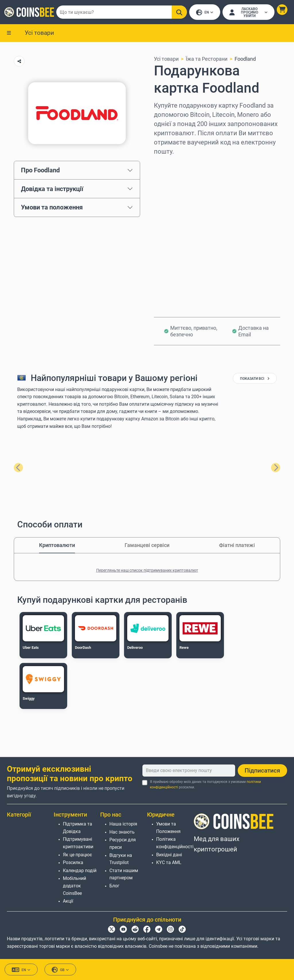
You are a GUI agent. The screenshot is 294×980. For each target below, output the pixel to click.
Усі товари (39, 33)
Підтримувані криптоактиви (78, 843)
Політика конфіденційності (175, 843)
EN (205, 13)
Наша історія (123, 824)
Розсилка (73, 863)
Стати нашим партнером (124, 874)
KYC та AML (169, 863)
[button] (282, 10)
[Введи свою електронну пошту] (189, 771)
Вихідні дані (169, 855)
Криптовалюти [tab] (57, 546)
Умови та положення (52, 208)
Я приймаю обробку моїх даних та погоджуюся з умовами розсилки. (205, 784)
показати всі (255, 379)
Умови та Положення (168, 828)
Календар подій (80, 871)
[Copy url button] (19, 62)
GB (60, 970)
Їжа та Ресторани (207, 59)
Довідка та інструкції (52, 189)
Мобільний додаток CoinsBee (75, 886)
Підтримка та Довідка (78, 828)
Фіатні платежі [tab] (237, 546)
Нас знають (122, 832)
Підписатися (262, 771)
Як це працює (78, 855)
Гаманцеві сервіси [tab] (147, 546)
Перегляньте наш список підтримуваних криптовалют (147, 571)
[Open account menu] (248, 12)
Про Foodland (40, 171)
